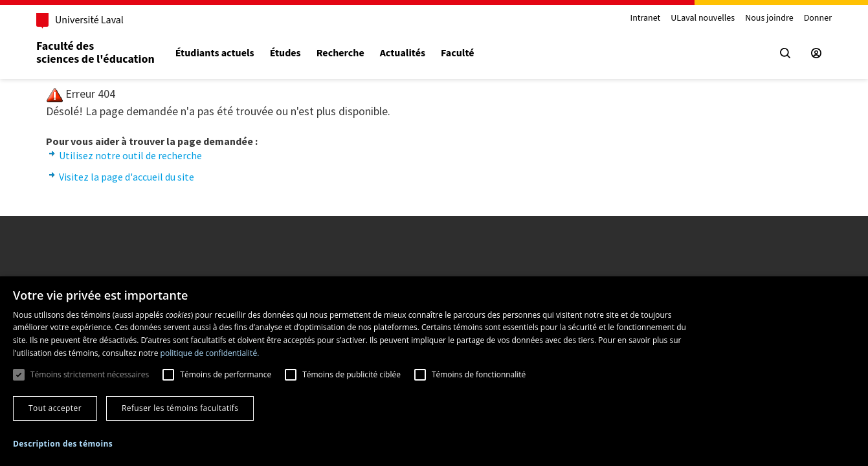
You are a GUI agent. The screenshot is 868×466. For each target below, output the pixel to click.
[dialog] (434, 371)
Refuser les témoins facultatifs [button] (180, 408)
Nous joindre (769, 18)
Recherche (340, 53)
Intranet (645, 18)
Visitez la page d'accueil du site (127, 177)
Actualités (403, 53)
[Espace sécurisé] (816, 53)
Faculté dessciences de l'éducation (95, 53)
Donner (818, 18)
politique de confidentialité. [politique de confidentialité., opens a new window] (210, 353)
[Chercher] (785, 53)
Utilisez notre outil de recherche (130, 155)
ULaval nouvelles (703, 18)
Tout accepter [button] (55, 408)
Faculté (457, 53)
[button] (63, 444)
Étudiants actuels (215, 53)
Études (285, 53)
